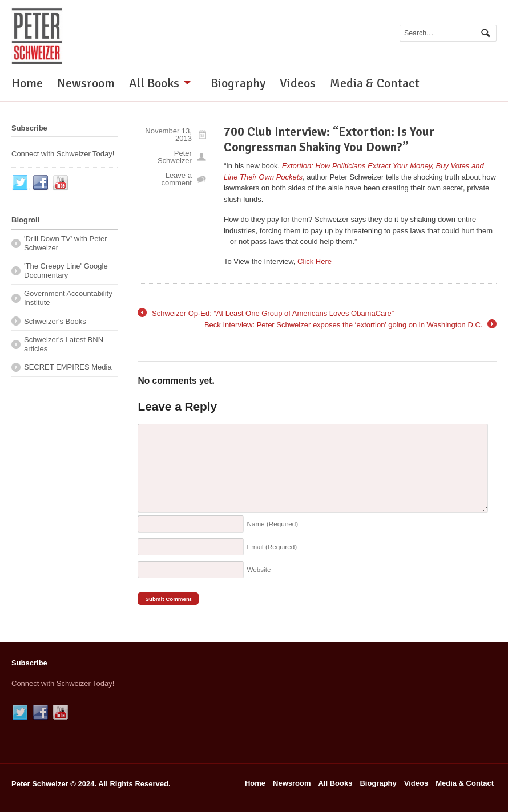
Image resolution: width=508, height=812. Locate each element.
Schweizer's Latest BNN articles (64, 344)
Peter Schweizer (175, 157)
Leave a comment (176, 179)
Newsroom (86, 83)
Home (27, 83)
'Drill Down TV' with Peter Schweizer (66, 243)
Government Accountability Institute (68, 298)
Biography (238, 83)
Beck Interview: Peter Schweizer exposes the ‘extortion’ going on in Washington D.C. (350, 325)
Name (272, 524)
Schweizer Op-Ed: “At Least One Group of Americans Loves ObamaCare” (266, 314)
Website (259, 569)
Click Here (315, 261)
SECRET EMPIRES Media (68, 367)
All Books (154, 83)
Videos (298, 83)
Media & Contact (375, 83)
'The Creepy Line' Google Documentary (66, 271)
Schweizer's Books (55, 321)
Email (272, 547)
